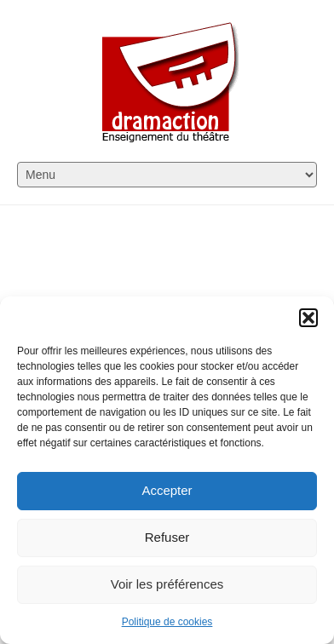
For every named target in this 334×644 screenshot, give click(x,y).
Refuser (167, 537)
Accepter (167, 490)
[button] (308, 318)
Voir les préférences (167, 584)
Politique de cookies (167, 622)
